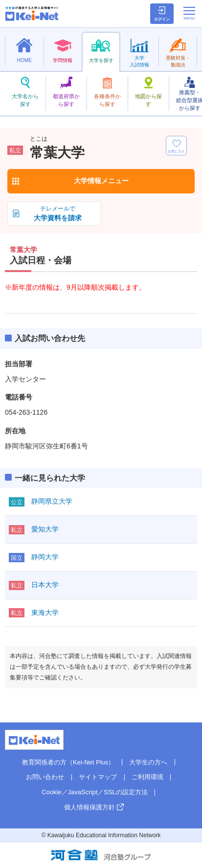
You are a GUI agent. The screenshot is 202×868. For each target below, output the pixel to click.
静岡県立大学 (52, 501)
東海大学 (45, 613)
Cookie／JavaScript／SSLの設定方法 (95, 792)
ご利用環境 (147, 777)
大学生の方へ (148, 762)
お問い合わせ (45, 777)
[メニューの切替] (189, 13)
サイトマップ (98, 777)
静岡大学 (45, 557)
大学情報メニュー (101, 181)
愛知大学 (45, 529)
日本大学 (45, 585)
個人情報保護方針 (90, 807)
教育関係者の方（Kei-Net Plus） (68, 762)
